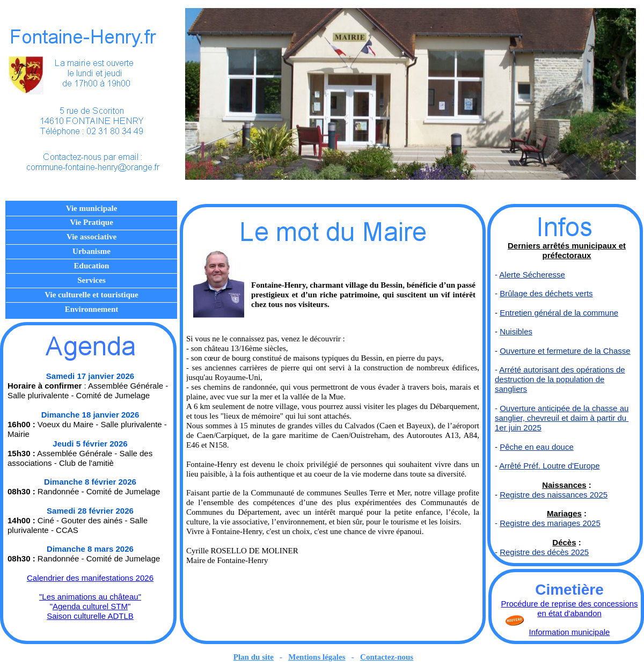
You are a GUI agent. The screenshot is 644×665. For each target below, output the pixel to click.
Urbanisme (92, 251)
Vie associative (92, 237)
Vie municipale (92, 208)
